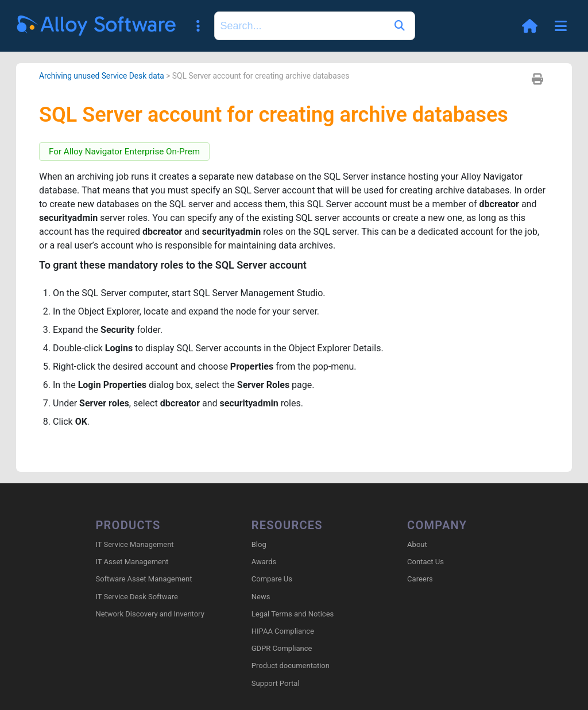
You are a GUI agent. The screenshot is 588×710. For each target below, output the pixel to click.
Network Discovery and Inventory (150, 614)
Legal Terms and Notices (293, 614)
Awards (264, 562)
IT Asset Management (132, 562)
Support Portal (276, 683)
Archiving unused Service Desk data (102, 76)
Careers (420, 579)
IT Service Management (134, 544)
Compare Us (272, 579)
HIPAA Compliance (283, 631)
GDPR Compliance (282, 648)
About (417, 544)
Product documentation (291, 666)
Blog (259, 544)
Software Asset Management (144, 579)
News (261, 597)
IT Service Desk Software (136, 597)
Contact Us (425, 562)
